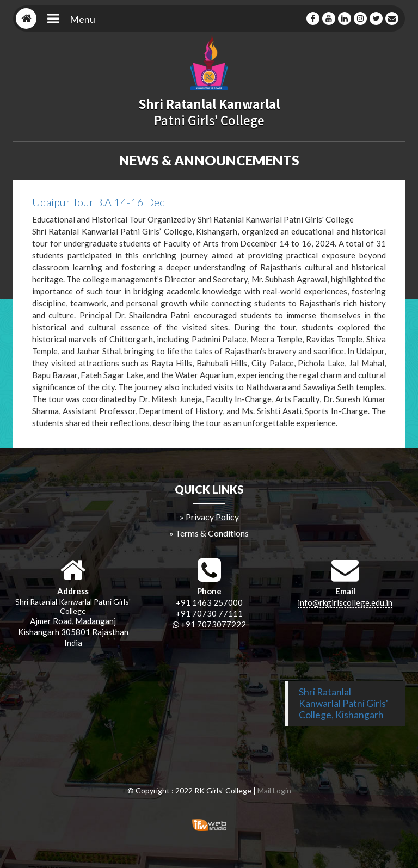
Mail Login (274, 790)
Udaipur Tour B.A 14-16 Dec (98, 202)
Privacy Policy (212, 517)
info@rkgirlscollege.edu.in (345, 602)
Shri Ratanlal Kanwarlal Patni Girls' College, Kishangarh (343, 703)
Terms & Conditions (212, 533)
